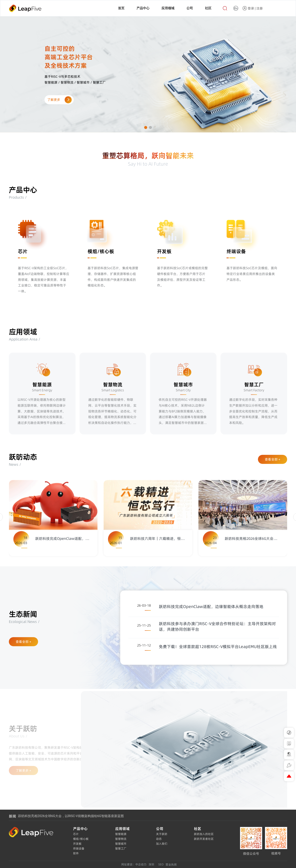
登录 (251, 8)
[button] (146, 127)
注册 (260, 8)
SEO (161, 864)
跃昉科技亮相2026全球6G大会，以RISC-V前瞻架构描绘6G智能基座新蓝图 (71, 816)
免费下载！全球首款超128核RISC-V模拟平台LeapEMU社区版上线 (218, 647)
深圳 (151, 864)
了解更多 (59, 100)
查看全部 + (273, 459)
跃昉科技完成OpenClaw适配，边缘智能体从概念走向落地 (211, 607)
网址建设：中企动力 (134, 864)
